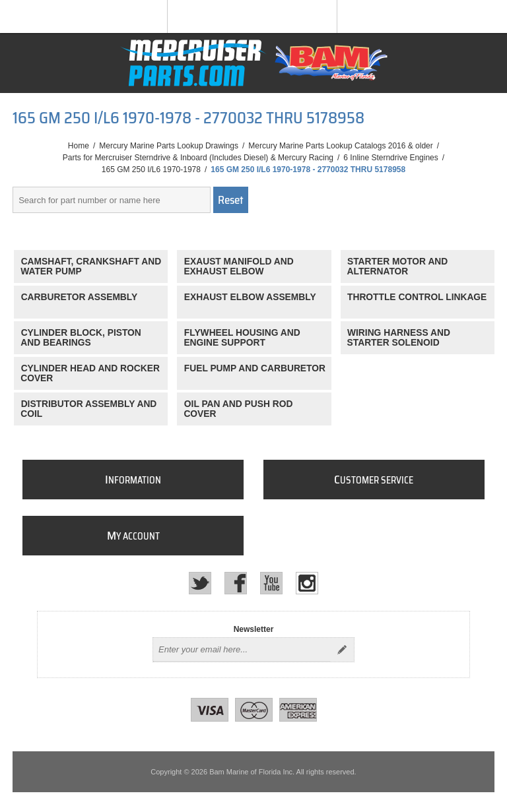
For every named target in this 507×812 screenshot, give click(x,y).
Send (342, 650)
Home (79, 146)
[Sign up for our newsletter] (242, 650)
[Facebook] (236, 583)
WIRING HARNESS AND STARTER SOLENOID (399, 338)
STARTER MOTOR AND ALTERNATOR (398, 266)
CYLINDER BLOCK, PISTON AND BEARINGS (81, 338)
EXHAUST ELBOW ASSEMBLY (250, 297)
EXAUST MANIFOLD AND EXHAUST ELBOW (238, 266)
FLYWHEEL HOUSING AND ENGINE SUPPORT (242, 338)
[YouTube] (271, 583)
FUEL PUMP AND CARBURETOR (255, 368)
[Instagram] (307, 583)
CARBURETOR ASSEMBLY (80, 297)
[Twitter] (200, 583)
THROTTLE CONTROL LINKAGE (417, 297)
